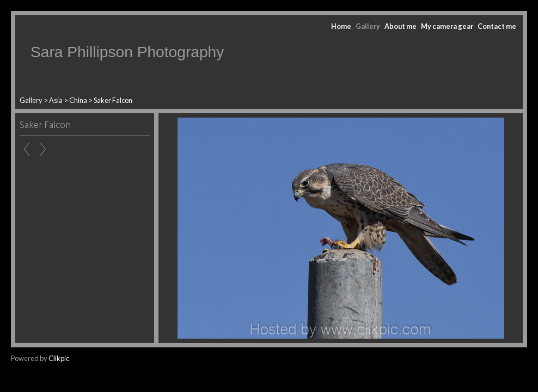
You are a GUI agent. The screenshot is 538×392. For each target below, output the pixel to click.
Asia (56, 100)
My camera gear (447, 26)
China (78, 100)
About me (401, 26)
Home (341, 26)
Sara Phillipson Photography (127, 52)
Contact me (497, 26)
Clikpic (59, 358)
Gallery (368, 26)
